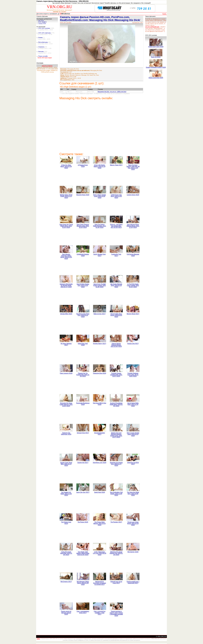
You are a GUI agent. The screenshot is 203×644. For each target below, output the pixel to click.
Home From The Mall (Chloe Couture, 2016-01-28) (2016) (100, 285)
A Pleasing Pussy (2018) (83, 166)
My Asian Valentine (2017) (66, 344)
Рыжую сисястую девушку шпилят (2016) (66, 613)
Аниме (40, 38)
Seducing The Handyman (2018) (66, 434)
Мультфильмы (43, 42)
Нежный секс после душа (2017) (116, 582)
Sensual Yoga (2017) (83, 433)
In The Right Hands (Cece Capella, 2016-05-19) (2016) (133, 285)
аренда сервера (47, 66)
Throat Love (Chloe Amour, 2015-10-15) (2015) (133, 523)
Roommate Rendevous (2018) (83, 404)
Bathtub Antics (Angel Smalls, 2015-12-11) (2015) (66, 196)
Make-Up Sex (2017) (100, 314)
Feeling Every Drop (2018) (156, 47)
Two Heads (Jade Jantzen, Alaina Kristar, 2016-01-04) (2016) (83, 553)
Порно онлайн (43, 56)
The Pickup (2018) (83, 522)
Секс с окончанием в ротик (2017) (83, 612)
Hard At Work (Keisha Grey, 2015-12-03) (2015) (83, 285)
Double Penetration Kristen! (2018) (156, 67)
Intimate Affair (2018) (66, 314)
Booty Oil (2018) (156, 57)
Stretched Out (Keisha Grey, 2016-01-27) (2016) (116, 464)
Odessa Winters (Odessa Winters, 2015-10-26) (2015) (116, 345)
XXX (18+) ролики (44, 28)
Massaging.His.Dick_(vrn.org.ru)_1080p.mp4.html (112, 92)
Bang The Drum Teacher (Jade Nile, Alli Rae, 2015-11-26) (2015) (133, 167)
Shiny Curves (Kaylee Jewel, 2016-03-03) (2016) (133, 434)
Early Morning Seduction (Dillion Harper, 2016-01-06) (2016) (66, 256)
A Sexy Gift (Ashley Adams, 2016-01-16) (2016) (99, 166)
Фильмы (41, 51)
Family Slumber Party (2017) (100, 255)
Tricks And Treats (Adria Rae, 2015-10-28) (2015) (66, 553)
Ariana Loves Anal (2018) (156, 78)
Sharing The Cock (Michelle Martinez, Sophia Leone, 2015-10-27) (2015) (116, 435)
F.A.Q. (164, 14)
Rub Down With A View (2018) (100, 404)
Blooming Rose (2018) (83, 195)
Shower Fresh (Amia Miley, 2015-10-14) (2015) (66, 464)
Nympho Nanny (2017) (100, 344)
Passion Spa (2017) (133, 344)
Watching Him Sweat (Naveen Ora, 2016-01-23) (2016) (116, 553)
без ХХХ (41, 20)
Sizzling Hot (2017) (83, 463)
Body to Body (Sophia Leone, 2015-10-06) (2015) (100, 196)
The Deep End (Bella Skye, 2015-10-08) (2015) (133, 494)
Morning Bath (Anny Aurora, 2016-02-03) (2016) (116, 315)
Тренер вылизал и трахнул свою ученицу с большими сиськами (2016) (116, 613)
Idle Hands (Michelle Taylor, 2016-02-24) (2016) (116, 285)
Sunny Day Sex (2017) (83, 492)
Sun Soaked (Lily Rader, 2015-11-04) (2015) (66, 494)
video (38, 639)
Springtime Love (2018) (100, 463)
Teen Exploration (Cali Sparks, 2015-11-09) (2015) (116, 494)
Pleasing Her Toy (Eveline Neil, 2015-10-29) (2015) (83, 375)
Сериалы (41, 47)
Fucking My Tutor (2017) (116, 255)
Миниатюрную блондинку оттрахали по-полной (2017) (99, 583)
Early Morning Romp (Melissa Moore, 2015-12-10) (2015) (133, 226)
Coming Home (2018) (133, 195)
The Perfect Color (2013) (66, 523)
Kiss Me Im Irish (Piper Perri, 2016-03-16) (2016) (83, 315)
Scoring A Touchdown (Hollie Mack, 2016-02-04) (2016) (116, 404)
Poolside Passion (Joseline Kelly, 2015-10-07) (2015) (116, 375)
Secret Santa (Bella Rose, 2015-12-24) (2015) (133, 404)
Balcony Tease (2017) (116, 165)
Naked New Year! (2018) (83, 344)
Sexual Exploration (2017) (99, 434)
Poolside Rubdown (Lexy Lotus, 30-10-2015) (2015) (133, 375)
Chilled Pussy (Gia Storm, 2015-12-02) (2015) (116, 196)
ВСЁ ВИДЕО (42, 22)
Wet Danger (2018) (133, 552)
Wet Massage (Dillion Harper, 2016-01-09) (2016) (83, 583)
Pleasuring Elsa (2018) (99, 373)
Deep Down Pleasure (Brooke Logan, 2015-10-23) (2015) (83, 226)
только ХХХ (42, 24)
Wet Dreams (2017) (66, 582)
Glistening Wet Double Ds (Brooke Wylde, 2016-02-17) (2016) (66, 285)
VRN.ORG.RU (60, 7)
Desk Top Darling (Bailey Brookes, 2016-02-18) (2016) (99, 226)
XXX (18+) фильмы (45, 33)
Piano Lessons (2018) (66, 373)
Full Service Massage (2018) (133, 255)
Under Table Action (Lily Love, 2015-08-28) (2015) (100, 553)
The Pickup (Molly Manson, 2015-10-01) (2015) (100, 523)
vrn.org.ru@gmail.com (152, 27)
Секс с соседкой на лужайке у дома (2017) (99, 613)
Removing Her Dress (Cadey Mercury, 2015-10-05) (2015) (66, 404)
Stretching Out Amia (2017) (133, 463)
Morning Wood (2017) (133, 314)
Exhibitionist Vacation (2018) (83, 255)
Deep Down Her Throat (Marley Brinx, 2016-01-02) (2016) (66, 226)
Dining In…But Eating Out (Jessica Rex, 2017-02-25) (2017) (116, 226)
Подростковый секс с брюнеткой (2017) (133, 582)
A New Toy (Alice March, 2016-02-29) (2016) (66, 166)
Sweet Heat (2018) (99, 492)
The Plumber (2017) (116, 522)
